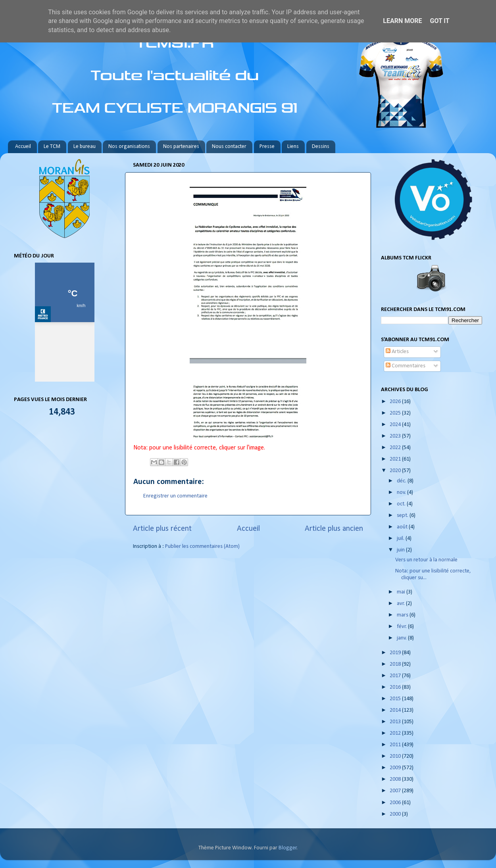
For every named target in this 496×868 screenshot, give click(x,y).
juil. (401, 539)
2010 (396, 756)
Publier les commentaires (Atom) (202, 546)
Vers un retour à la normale (426, 560)
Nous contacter (229, 147)
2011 (396, 745)
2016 (396, 687)
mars (403, 615)
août (403, 527)
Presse (267, 147)
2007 (396, 791)
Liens (293, 147)
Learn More (402, 21)
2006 (396, 803)
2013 (396, 722)
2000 (396, 814)
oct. (402, 504)
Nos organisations (129, 147)
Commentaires (406, 366)
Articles (397, 352)
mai (402, 592)
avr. (401, 604)
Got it (439, 21)
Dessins (321, 147)
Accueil (23, 147)
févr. (402, 627)
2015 (396, 699)
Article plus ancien (334, 529)
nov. (402, 493)
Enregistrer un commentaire (175, 496)
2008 (396, 779)
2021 (396, 459)
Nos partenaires (181, 147)
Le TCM (52, 147)
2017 (396, 676)
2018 (396, 664)
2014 (396, 710)
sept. (403, 516)
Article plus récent (162, 529)
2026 (396, 402)
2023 (396, 436)
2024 (396, 425)
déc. (402, 481)
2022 (396, 448)
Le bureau (85, 147)
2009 (396, 768)
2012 (396, 733)
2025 (396, 413)
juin (401, 550)
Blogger (288, 848)
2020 (396, 471)
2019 (396, 653)
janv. (402, 638)
